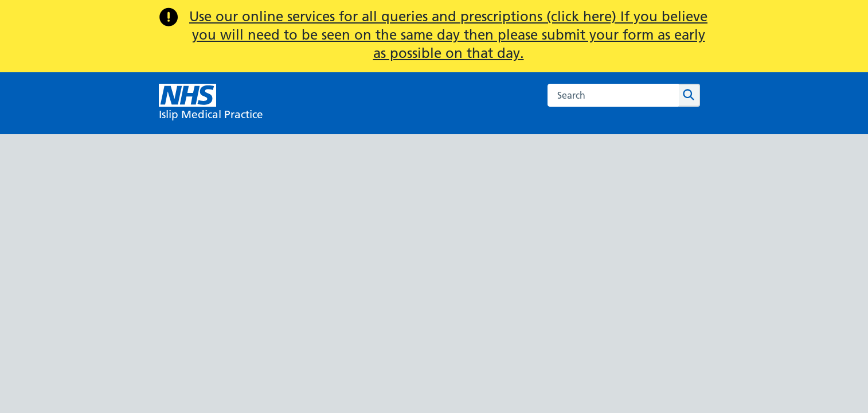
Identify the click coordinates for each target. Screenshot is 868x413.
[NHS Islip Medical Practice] (211, 103)
